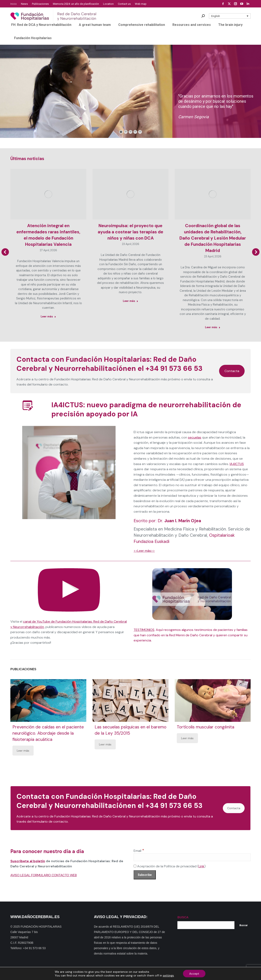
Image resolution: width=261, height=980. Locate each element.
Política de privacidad (146, 974)
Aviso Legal (169, 974)
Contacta (232, 371)
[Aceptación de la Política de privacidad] (135, 866)
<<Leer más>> (144, 551)
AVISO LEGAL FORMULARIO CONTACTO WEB (44, 875)
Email (139, 851)
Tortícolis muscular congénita (206, 727)
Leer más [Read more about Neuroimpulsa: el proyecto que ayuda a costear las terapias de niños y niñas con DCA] (130, 301)
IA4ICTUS (237, 464)
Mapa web (74, 974)
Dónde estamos (107, 974)
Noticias (125, 974)
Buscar (244, 925)
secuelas (195, 437)
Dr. (179, 521)
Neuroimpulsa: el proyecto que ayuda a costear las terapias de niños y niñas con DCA (130, 232)
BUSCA (183, 917)
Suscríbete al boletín (28, 861)
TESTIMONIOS (144, 630)
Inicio (63, 974)
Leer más (23, 751)
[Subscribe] (145, 875)
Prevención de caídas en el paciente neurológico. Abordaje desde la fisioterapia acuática (48, 733)
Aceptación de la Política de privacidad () (170, 866)
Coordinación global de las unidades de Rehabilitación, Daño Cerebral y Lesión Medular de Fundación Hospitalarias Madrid (213, 238)
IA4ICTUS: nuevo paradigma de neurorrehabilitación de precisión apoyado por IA (146, 409)
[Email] (192, 857)
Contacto (89, 974)
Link (201, 866)
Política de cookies (190, 974)
